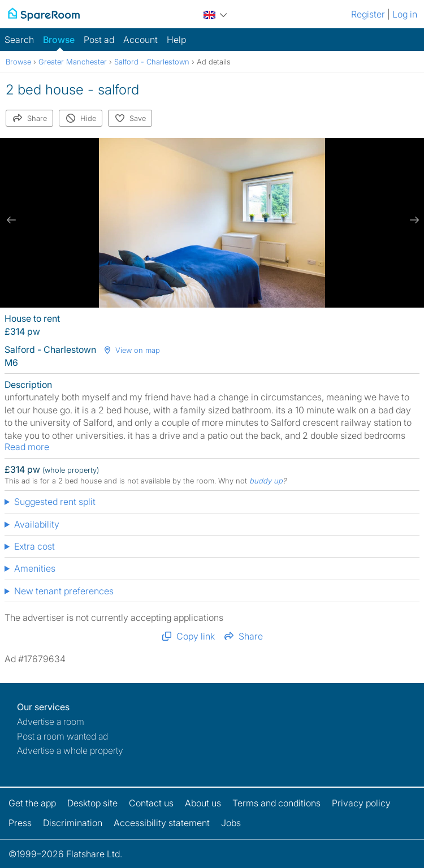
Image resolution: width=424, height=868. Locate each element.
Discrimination (73, 823)
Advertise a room (51, 722)
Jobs (231, 823)
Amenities (35, 568)
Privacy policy (361, 803)
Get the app (32, 803)
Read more (27, 447)
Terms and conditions (276, 803)
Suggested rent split (55, 502)
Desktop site (92, 803)
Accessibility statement (162, 823)
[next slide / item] (413, 220)
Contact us (151, 803)
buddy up (266, 481)
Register (368, 14)
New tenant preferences (64, 591)
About (203, 803)
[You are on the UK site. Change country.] (215, 13)
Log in (405, 14)
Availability (37, 524)
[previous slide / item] (11, 220)
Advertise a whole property (70, 750)
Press (20, 823)
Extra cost (34, 546)
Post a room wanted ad (62, 736)
